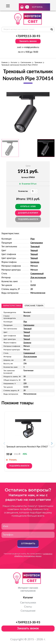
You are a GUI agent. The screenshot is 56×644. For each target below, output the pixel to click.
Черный (34, 251)
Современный (37, 274)
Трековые (38, 62)
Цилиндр (35, 262)
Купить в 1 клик (28, 207)
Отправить (28, 543)
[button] (52, 444)
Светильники (26, 62)
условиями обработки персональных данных (33, 555)
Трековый (35, 247)
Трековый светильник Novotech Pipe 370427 (27, 447)
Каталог (14, 62)
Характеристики (12, 306)
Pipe (32, 239)
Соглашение (28, 611)
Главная (4, 62)
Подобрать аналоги (28, 219)
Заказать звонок (28, 41)
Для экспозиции (38, 278)
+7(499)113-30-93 (28, 36)
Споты (28, 607)
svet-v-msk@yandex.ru (28, 47)
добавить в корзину (28, 213)
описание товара (34, 306)
